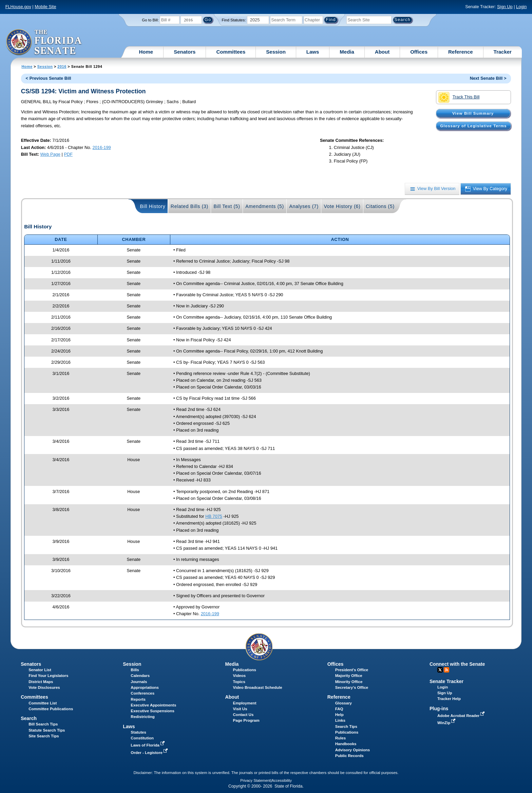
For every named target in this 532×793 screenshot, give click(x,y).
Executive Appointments (153, 705)
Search (29, 718)
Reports (138, 699)
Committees (231, 52)
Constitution (142, 738)
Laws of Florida (148, 745)
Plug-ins (439, 709)
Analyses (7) (304, 206)
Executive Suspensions (153, 711)
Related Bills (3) (189, 206)
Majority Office (349, 676)
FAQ (339, 709)
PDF (68, 154)
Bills (135, 670)
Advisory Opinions (353, 750)
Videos (240, 676)
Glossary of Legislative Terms (473, 126)
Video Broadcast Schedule (258, 687)
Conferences (142, 693)
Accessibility (282, 780)
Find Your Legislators (48, 676)
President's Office (352, 670)
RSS (446, 670)
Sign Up (505, 7)
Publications (245, 670)
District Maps (41, 682)
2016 (62, 67)
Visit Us (240, 709)
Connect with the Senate (457, 664)
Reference (461, 52)
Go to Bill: (150, 20)
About (382, 52)
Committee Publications (51, 709)
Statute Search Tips (47, 730)
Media (347, 52)
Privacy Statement (255, 780)
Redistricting (142, 717)
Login (521, 7)
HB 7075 (214, 516)
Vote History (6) (342, 206)
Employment (245, 703)
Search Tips (346, 726)
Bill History (153, 206)
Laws (313, 52)
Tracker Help (449, 699)
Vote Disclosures (44, 687)
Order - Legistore (150, 753)
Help (339, 715)
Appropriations (145, 687)
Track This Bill (459, 97)
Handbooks (346, 744)
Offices (419, 52)
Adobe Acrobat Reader (462, 716)
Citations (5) (380, 206)
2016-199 (102, 147)
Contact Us (243, 715)
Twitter (440, 670)
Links (340, 720)
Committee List (43, 703)
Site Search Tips (44, 736)
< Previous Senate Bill (49, 78)
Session (276, 52)
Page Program (246, 720)
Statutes (138, 732)
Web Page (50, 154)
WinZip (447, 723)
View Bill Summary (473, 113)
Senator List (40, 670)
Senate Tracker (446, 681)
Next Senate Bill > (488, 78)
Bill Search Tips (43, 724)
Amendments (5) (265, 206)
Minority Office (349, 682)
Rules (340, 738)
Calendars (140, 676)
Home (146, 52)
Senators (185, 52)
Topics (239, 682)
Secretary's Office (352, 687)
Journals (139, 682)
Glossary (344, 703)
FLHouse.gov (18, 7)
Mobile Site (45, 7)
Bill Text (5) (227, 206)
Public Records (349, 756)
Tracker (503, 52)
